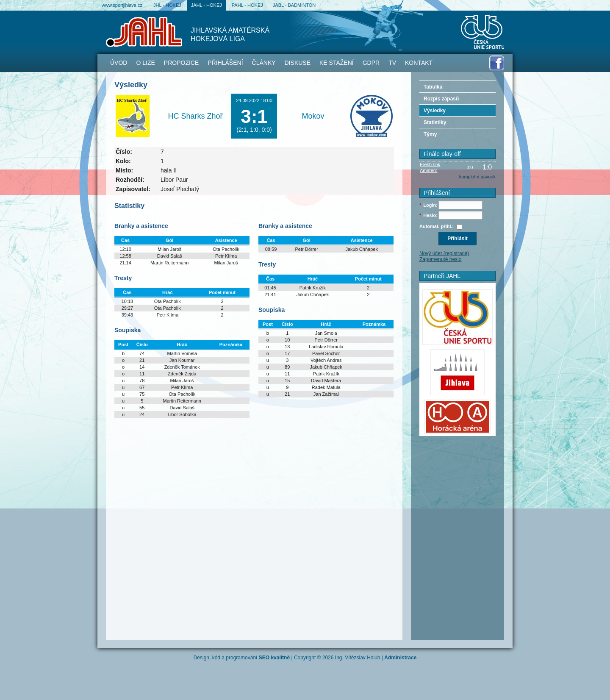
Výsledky (435, 111)
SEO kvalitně (274, 658)
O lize (145, 63)
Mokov (313, 116)
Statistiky (435, 122)
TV (392, 63)
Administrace (400, 658)
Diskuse (298, 63)
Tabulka (433, 87)
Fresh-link (430, 164)
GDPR (371, 63)
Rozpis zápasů (441, 99)
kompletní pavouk (477, 177)
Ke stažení (337, 63)
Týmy (430, 134)
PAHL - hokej (247, 5)
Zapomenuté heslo (440, 259)
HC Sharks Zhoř (195, 116)
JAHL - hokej (207, 5)
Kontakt (419, 63)
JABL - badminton (294, 5)
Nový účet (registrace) (444, 253)
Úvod (119, 63)
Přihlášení (225, 63)
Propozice (181, 63)
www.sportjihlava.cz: (123, 5)
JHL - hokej (167, 5)
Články (264, 63)
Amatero (429, 170)
